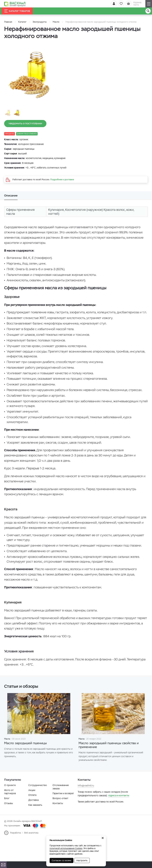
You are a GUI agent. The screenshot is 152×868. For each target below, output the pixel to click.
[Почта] (3, 865)
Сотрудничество (38, 786)
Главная (8, 22)
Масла (7, 739)
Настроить (82, 860)
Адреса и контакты (119, 796)
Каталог (22, 22)
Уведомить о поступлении (25, 124)
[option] (34, 73)
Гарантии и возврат (63, 794)
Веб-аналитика (31, 834)
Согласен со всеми (61, 860)
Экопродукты (40, 22)
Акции (32, 791)
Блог (7, 799)
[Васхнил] (16, 4)
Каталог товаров (17, 11)
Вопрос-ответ (60, 799)
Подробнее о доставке (62, 179)
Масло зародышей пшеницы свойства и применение (112, 746)
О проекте (10, 786)
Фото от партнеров (10, 793)
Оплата (32, 796)
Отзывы (9, 804)
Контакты (58, 804)
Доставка (33, 801)
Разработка (15, 834)
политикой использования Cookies (66, 848)
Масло (56, 22)
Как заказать (35, 806)
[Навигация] (149, 4)
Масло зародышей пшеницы (29, 743)
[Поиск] (148, 11)
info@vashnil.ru (86, 787)
